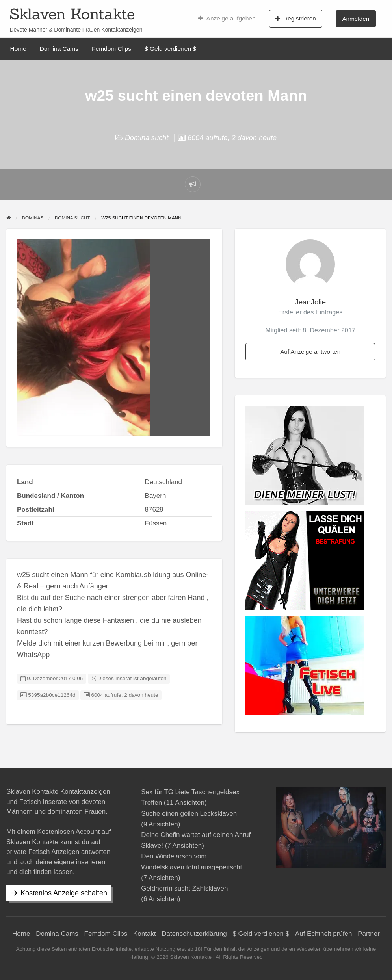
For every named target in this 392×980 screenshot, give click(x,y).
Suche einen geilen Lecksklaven (189, 814)
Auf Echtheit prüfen (324, 934)
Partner (369, 934)
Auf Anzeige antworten (310, 352)
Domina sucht (147, 138)
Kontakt (145, 934)
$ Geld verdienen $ (170, 49)
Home (18, 49)
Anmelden (356, 19)
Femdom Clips (111, 49)
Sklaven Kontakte (72, 14)
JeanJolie (310, 302)
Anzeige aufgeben (227, 19)
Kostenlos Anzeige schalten (64, 893)
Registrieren (296, 19)
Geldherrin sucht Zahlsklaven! (185, 888)
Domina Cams (59, 49)
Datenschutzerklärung (194, 934)
